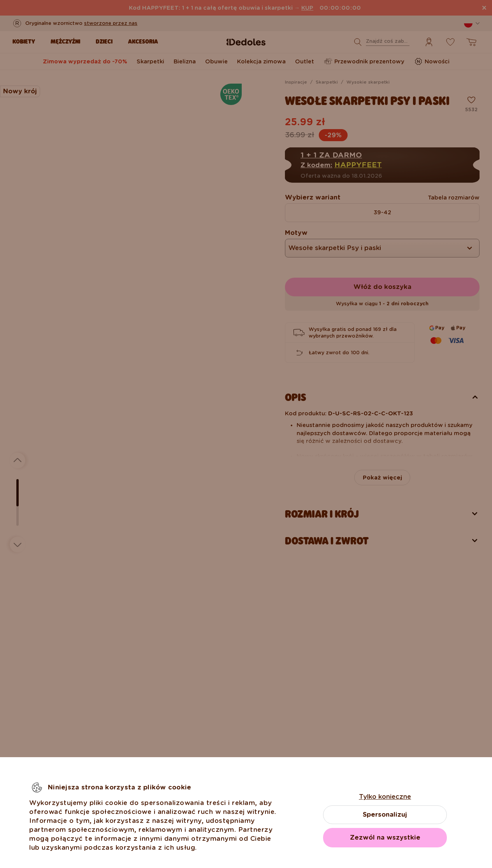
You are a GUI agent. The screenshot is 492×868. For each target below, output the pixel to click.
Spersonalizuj (385, 815)
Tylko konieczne (385, 797)
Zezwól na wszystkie (385, 837)
